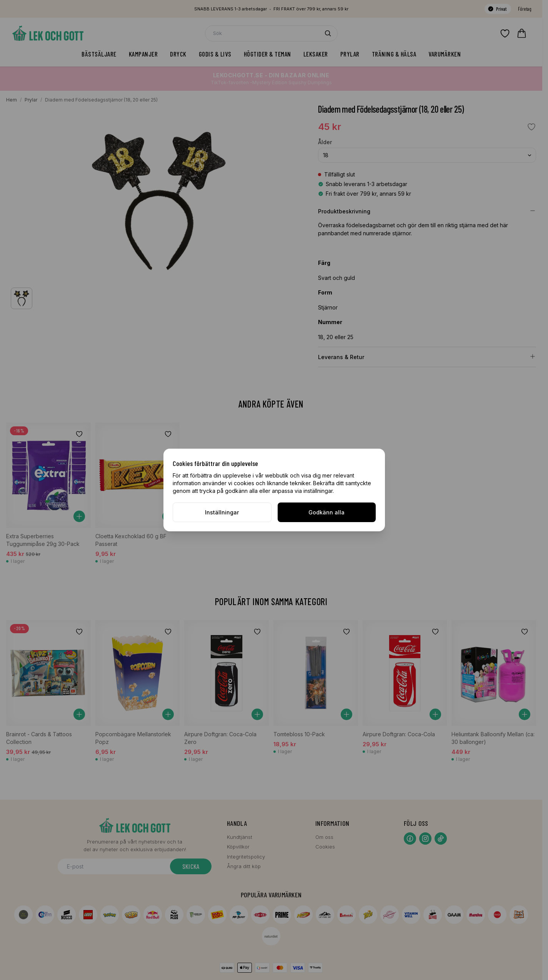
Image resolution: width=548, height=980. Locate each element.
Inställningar (222, 512)
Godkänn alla (326, 512)
